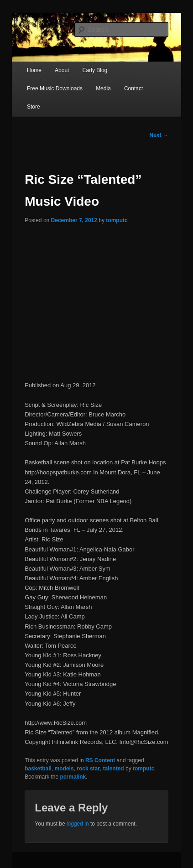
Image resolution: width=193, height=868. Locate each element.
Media (103, 88)
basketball (38, 769)
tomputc (117, 220)
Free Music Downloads (55, 88)
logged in (78, 824)
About (62, 70)
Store (34, 107)
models (64, 769)
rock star (88, 769)
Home (34, 70)
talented (114, 769)
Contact (133, 88)
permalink (73, 777)
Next (159, 135)
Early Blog (95, 70)
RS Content (100, 760)
